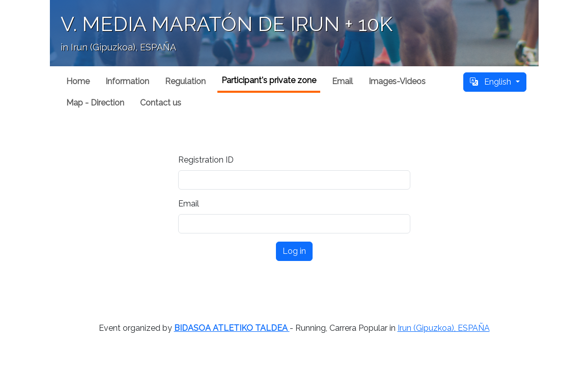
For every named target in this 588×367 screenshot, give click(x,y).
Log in (294, 251)
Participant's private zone (269, 80)
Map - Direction (95, 103)
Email (342, 81)
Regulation (185, 81)
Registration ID (206, 160)
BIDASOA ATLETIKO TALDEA (232, 328)
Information (127, 81)
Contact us (161, 103)
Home (78, 81)
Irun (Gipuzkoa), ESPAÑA (444, 328)
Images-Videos (397, 81)
